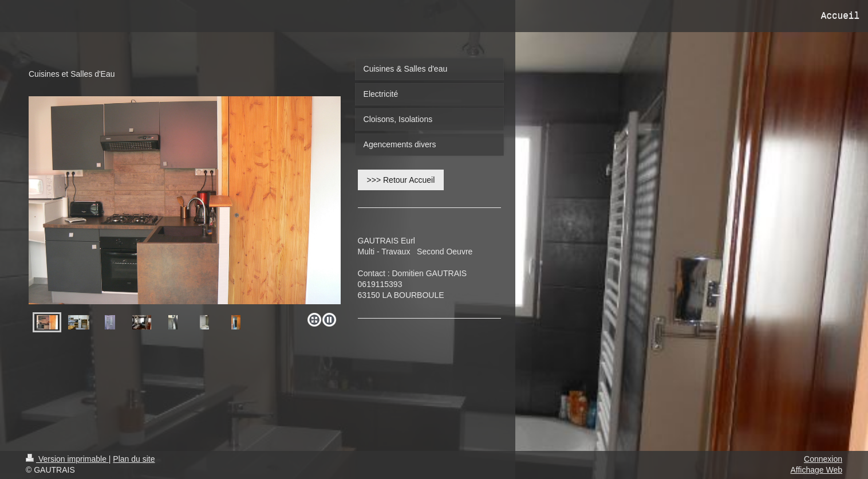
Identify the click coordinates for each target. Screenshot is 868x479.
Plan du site (134, 459)
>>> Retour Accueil (401, 180)
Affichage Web (816, 470)
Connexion (823, 459)
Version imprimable (67, 459)
